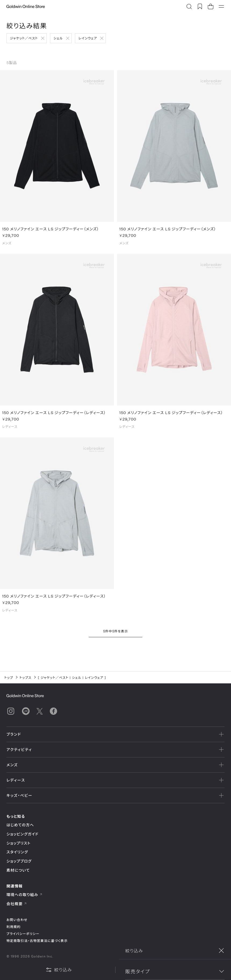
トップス (26, 677)
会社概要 (17, 904)
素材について (18, 870)
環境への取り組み (24, 895)
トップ (9, 677)
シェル (58, 38)
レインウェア (88, 38)
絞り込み (59, 970)
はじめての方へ (20, 825)
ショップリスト (19, 843)
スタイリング (17, 852)
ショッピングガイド (22, 834)
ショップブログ (19, 861)
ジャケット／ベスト (24, 38)
